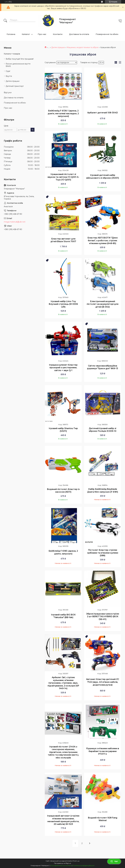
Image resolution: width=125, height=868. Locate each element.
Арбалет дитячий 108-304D (103, 113)
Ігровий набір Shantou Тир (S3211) (63, 430)
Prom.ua (76, 861)
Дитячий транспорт (15, 86)
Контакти (58, 34)
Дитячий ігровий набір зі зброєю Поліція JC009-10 (103, 430)
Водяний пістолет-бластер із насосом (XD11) (63, 491)
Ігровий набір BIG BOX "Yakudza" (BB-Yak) (63, 616)
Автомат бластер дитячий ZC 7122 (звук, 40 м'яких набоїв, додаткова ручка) (103, 682)
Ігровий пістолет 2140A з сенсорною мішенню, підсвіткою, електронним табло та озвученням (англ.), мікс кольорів (63, 752)
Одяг (8, 71)
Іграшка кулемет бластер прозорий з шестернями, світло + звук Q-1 (63, 368)
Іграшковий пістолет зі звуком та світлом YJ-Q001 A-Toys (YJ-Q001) (63, 177)
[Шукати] (5, 21)
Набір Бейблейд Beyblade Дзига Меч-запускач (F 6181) (103, 490)
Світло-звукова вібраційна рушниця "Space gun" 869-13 (103, 367)
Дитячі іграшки (58, 47)
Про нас (42, 34)
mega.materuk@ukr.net (15, 222)
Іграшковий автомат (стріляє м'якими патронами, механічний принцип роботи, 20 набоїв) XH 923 (63, 820)
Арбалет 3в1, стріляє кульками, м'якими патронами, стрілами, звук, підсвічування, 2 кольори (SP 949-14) (63, 683)
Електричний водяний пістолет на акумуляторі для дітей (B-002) (103, 304)
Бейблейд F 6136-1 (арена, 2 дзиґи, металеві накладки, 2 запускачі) (63, 113)
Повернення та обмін (107, 34)
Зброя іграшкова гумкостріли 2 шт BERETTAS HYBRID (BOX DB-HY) (103, 617)
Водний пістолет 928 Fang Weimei (103, 819)
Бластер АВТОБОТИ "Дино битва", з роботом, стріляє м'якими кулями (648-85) (103, 240)
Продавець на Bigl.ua (62, 863)
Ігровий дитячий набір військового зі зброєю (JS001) (103, 177)
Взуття (9, 76)
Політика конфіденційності (83, 866)
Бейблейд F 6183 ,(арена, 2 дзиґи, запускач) (63, 552)
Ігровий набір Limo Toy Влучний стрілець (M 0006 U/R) (63, 304)
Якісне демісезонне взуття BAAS (18, 65)
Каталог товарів (12, 54)
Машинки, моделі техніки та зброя (83, 47)
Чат (114, 861)
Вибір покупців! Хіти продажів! (20, 59)
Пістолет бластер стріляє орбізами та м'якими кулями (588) (103, 553)
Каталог (26, 34)
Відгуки (8, 92)
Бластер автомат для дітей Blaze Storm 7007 (63, 240)
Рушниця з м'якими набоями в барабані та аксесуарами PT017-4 (103, 751)
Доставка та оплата (79, 34)
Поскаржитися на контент (61, 866)
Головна (11, 34)
